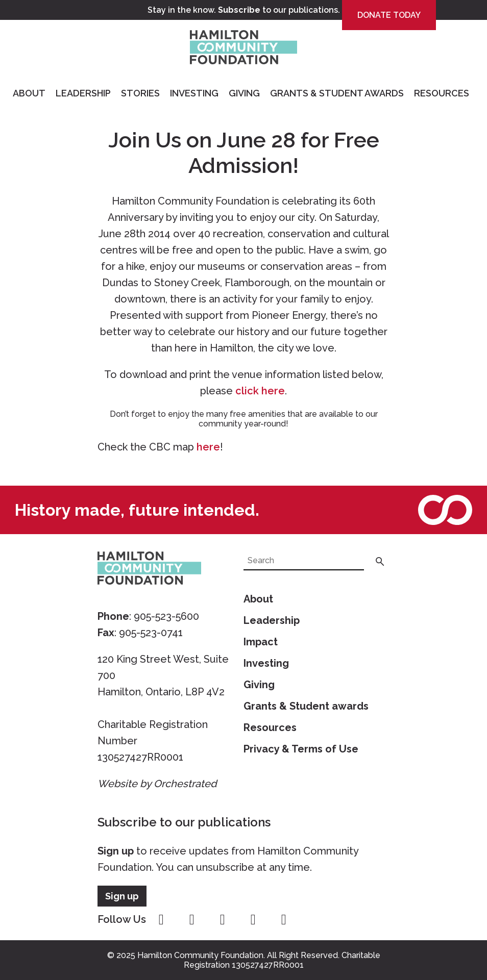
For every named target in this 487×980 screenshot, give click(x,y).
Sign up (116, 851)
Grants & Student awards (306, 706)
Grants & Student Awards (337, 93)
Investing (194, 93)
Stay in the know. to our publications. (244, 10)
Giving (244, 93)
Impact (261, 642)
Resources (442, 93)
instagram (192, 920)
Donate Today (389, 15)
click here (260, 391)
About (29, 93)
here (208, 447)
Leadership (83, 93)
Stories (140, 93)
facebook (161, 920)
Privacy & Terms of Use (301, 749)
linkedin (284, 920)
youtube (253, 920)
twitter (223, 920)
